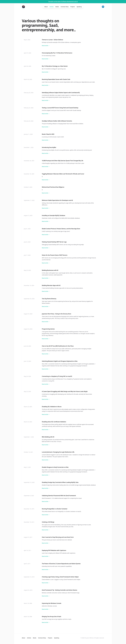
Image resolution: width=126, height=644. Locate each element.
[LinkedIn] (103, 7)
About (46, 7)
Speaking (79, 7)
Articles (52, 7)
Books (57, 7)
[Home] (23, 7)
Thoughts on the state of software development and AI (63, 2)
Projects (73, 7)
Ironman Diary (65, 7)
